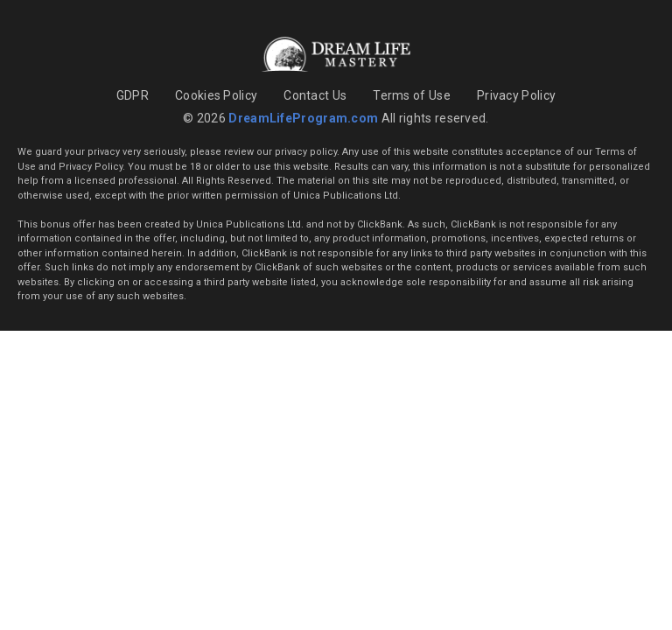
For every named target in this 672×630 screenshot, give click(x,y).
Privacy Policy (516, 95)
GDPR (133, 95)
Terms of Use (412, 95)
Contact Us (315, 95)
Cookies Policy (216, 95)
